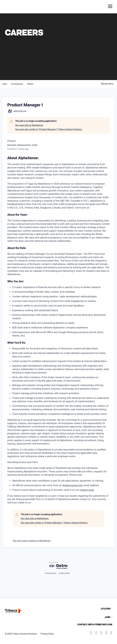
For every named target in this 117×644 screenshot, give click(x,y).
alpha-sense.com (74, 485)
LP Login (106, 609)
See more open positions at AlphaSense (32, 541)
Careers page (87, 490)
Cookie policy (64, 573)
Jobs (107, 617)
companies (19, 84)
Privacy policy (51, 573)
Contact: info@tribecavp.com (95, 624)
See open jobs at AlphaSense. (29, 125)
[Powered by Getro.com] (58, 566)
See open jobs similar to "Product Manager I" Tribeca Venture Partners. (49, 129)
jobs (5, 84)
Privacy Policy (47, 634)
